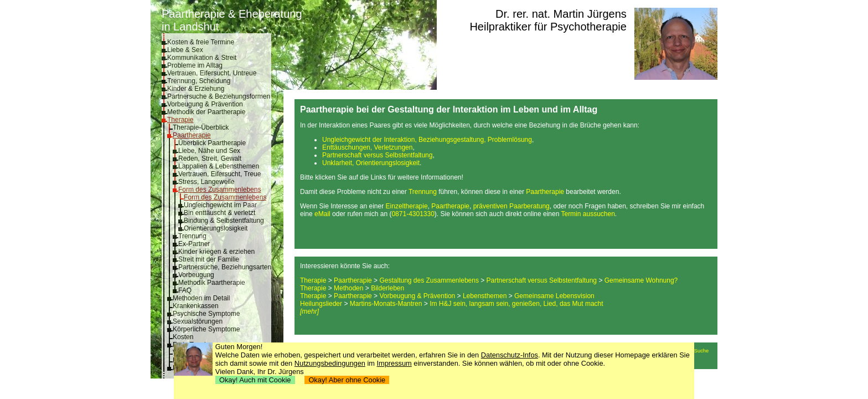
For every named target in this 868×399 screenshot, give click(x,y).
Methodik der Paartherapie (206, 112)
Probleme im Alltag (195, 65)
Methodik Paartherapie (212, 283)
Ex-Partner (194, 244)
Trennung (192, 236)
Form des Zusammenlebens (219, 190)
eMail (322, 214)
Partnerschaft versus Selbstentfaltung (377, 155)
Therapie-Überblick (201, 127)
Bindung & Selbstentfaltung (224, 221)
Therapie (180, 120)
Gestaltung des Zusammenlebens (429, 280)
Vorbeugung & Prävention (205, 104)
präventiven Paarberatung (512, 206)
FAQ (185, 290)
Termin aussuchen (588, 214)
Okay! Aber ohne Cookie (347, 380)
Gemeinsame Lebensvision (554, 296)
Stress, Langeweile (206, 182)
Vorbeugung (196, 275)
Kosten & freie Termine (201, 42)
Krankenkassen (196, 306)
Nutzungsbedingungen (330, 363)
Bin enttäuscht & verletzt (219, 213)
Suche (701, 351)
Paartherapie (192, 135)
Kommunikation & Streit (202, 58)
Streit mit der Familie (209, 259)
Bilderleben (387, 288)
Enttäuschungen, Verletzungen (367, 147)
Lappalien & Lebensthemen (219, 166)
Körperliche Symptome (206, 329)
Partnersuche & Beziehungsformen (219, 96)
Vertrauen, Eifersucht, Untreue (212, 73)
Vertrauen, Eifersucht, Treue (219, 174)
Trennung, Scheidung (199, 81)
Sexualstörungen (198, 321)
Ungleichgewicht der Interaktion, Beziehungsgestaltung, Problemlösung (427, 140)
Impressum (394, 363)
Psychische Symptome (206, 314)
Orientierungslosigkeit (216, 228)
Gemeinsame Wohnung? (641, 280)
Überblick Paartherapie (212, 143)
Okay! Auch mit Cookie (255, 380)
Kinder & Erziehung (196, 89)
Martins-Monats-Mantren (386, 304)
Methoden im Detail (201, 298)
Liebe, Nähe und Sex (209, 151)
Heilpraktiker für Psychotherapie (548, 27)
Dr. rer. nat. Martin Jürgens (561, 14)
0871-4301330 (413, 214)
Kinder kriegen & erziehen (216, 252)
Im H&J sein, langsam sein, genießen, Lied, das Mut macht (516, 304)
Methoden (348, 288)
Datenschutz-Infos (510, 355)
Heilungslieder (321, 304)
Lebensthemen (485, 296)
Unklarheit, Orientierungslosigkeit (371, 163)
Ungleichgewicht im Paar (220, 205)
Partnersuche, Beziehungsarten (225, 267)
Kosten (183, 337)
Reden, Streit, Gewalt (210, 158)
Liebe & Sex (185, 50)
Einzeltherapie (407, 206)
